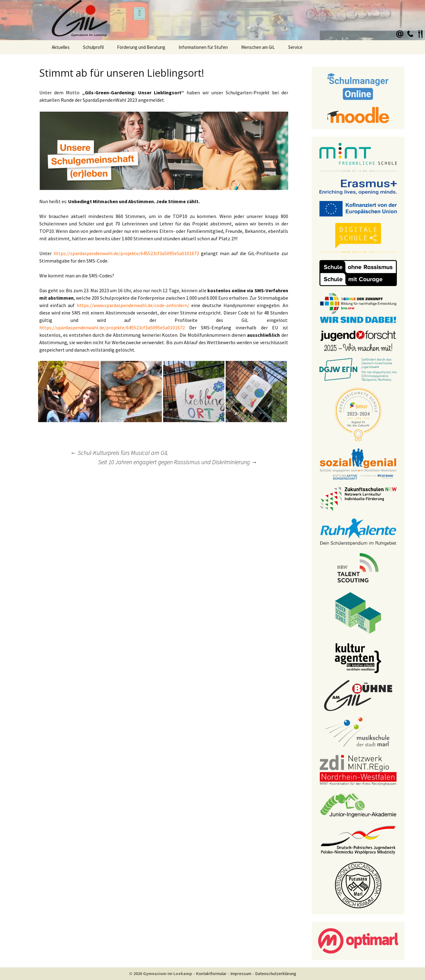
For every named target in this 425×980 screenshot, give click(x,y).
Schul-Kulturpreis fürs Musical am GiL (119, 453)
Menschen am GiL (258, 47)
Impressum (241, 974)
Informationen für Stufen (203, 47)
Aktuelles (61, 47)
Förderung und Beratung (141, 47)
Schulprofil (93, 47)
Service (295, 47)
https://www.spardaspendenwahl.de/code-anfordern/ (133, 305)
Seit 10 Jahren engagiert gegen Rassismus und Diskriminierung (178, 462)
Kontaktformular (211, 974)
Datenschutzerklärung (276, 974)
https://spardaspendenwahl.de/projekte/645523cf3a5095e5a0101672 (125, 253)
